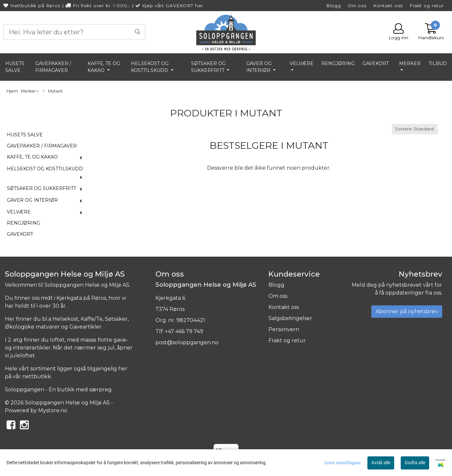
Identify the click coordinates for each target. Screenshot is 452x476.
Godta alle (415, 463)
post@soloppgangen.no (187, 342)
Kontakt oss (388, 6)
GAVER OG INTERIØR (259, 67)
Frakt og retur (427, 6)
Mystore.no (53, 410)
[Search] (74, 32)
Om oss (357, 6)
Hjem (12, 91)
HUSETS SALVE (15, 67)
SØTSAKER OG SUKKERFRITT (208, 67)
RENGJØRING (338, 63)
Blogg (334, 6)
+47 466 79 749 (184, 331)
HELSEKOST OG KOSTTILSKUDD (150, 67)
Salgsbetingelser (290, 318)
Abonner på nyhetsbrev (407, 311)
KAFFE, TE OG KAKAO (104, 67)
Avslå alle (381, 463)
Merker (410, 63)
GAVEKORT (376, 63)
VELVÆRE (302, 63)
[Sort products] (415, 129)
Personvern (284, 329)
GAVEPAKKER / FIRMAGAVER (53, 67)
